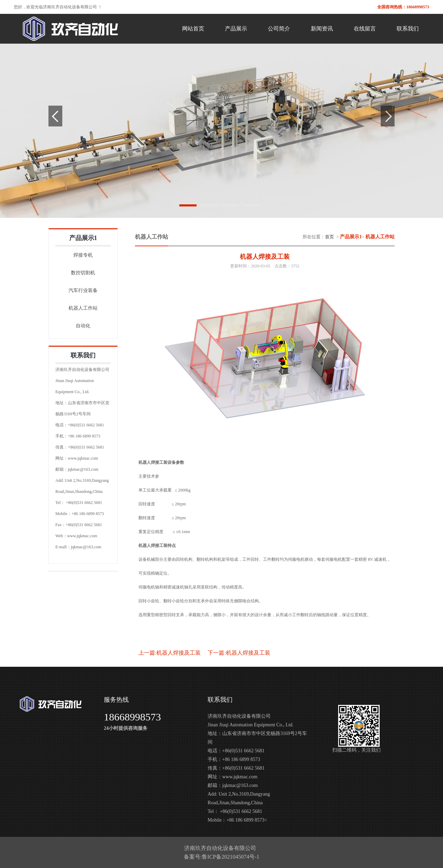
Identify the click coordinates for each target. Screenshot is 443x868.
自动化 (83, 326)
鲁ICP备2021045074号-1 (230, 857)
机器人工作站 (83, 308)
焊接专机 (83, 255)
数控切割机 (83, 273)
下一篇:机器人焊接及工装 (239, 653)
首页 (329, 237)
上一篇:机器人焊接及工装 (170, 653)
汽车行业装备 (83, 290)
